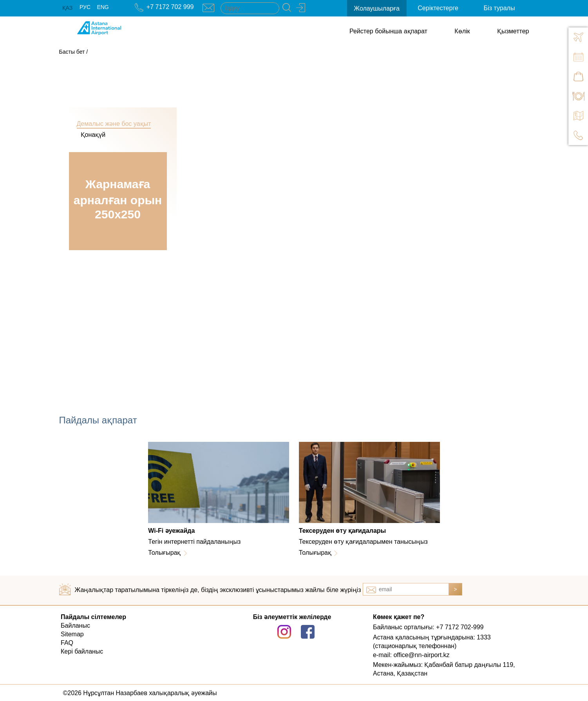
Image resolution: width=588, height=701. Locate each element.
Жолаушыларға (377, 8)
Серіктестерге (438, 8)
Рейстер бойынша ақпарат (388, 31)
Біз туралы (499, 8)
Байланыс (75, 626)
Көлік (462, 31)
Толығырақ (164, 553)
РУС (85, 7)
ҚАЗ (68, 8)
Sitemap (72, 634)
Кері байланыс (82, 651)
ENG (103, 7)
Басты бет (72, 52)
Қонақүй (93, 135)
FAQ (67, 643)
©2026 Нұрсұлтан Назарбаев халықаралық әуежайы (140, 693)
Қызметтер (513, 31)
